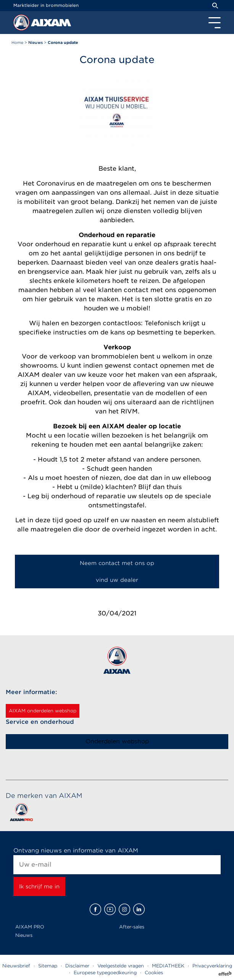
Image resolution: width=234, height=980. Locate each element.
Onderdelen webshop (117, 741)
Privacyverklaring (212, 966)
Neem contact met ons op (117, 563)
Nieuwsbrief (16, 966)
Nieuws (24, 935)
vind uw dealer (117, 580)
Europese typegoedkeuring (105, 973)
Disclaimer (77, 966)
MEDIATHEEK (168, 966)
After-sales (132, 927)
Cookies (154, 973)
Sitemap (48, 966)
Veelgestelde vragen (121, 966)
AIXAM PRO (30, 927)
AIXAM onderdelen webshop (43, 711)
